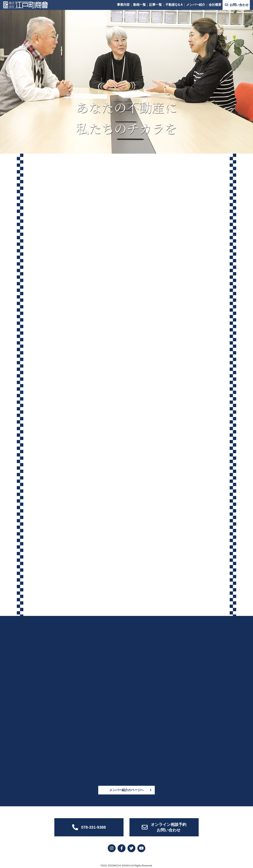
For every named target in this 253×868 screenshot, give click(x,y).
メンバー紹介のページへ (126, 788)
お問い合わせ (237, 5)
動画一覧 (140, 5)
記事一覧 (156, 5)
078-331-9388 (89, 825)
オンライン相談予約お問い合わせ (164, 825)
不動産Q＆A (174, 5)
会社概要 (215, 5)
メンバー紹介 (196, 5)
